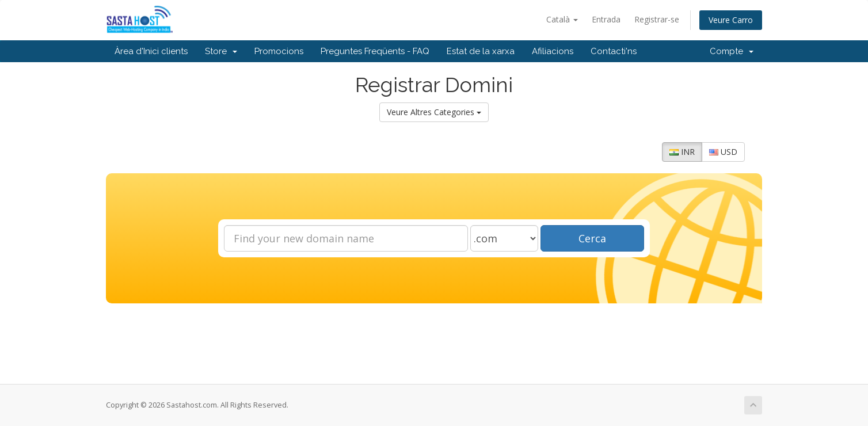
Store (221, 51)
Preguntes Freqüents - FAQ (375, 51)
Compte (732, 51)
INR (682, 152)
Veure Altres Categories (434, 112)
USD (723, 152)
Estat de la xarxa (481, 51)
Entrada (606, 19)
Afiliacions (553, 51)
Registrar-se (657, 19)
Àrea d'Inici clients (151, 51)
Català (562, 19)
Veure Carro (731, 20)
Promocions (279, 51)
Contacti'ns (614, 51)
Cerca (592, 238)
